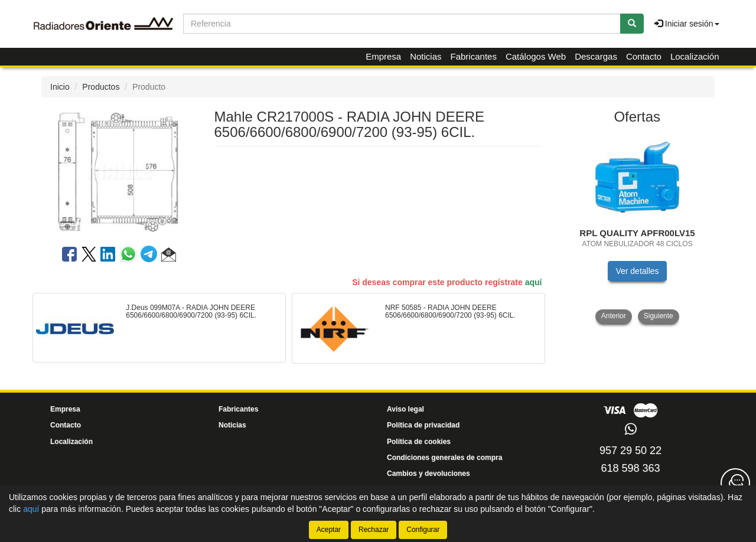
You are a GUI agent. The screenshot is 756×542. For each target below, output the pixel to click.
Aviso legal (405, 409)
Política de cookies (419, 442)
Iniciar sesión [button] (687, 24)
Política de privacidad (423, 425)
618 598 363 (630, 468)
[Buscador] (402, 24)
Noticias (426, 56)
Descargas (596, 56)
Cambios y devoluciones (428, 474)
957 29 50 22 (630, 450)
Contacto (644, 56)
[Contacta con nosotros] (735, 483)
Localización (695, 56)
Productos (101, 87)
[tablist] (638, 228)
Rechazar (374, 530)
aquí (534, 282)
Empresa (383, 56)
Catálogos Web (536, 56)
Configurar (423, 530)
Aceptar (329, 530)
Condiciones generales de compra (444, 458)
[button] (169, 256)
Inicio (60, 87)
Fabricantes (474, 56)
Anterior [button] (614, 316)
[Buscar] (632, 24)
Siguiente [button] (659, 316)
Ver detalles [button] (637, 271)
